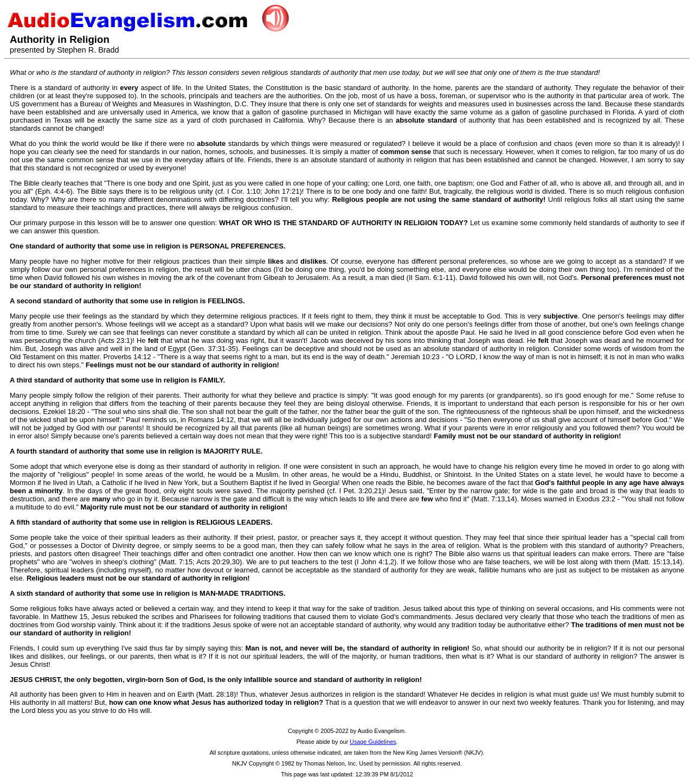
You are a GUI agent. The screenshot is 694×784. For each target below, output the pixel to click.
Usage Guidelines (373, 742)
